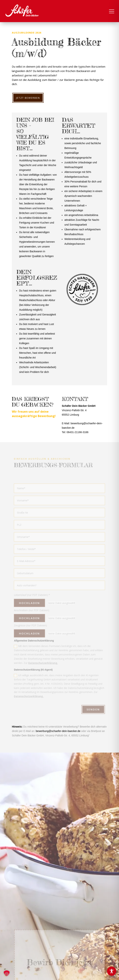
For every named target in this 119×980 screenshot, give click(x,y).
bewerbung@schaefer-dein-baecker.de (58, 731)
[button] (7, 973)
